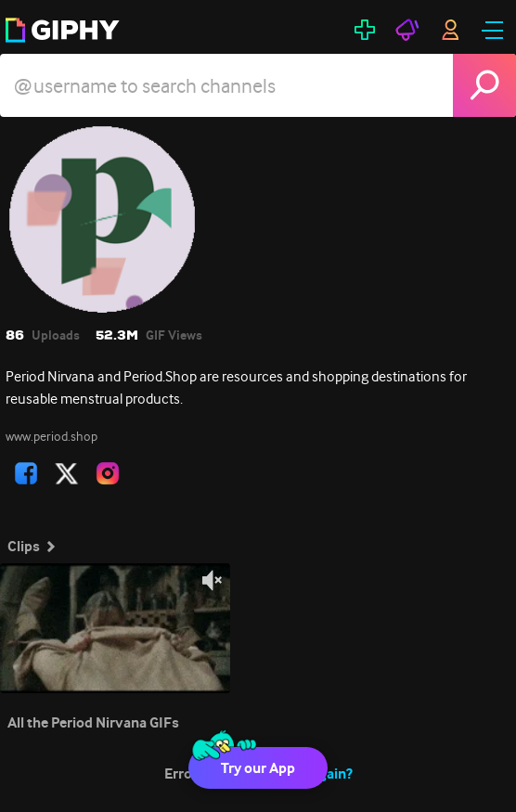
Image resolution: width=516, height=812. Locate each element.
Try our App (258, 768)
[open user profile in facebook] (26, 473)
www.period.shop (52, 436)
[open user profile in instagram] (108, 473)
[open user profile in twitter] (67, 473)
